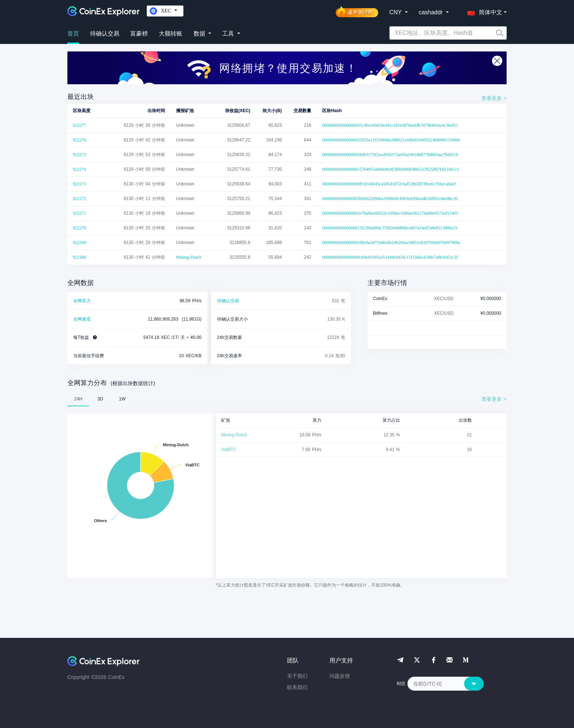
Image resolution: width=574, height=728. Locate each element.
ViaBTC (229, 450)
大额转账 (171, 34)
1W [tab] (122, 399)
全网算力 (82, 301)
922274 (79, 169)
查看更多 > (494, 98)
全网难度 (82, 319)
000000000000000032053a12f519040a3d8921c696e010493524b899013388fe (391, 140)
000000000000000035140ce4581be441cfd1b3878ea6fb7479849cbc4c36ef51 (390, 125)
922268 (79, 257)
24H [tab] (78, 399)
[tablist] (287, 399)
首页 (73, 34)
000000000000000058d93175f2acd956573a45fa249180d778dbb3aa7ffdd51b (390, 155)
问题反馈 (340, 676)
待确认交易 (105, 34)
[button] (483, 11)
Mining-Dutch (189, 257)
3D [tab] (100, 399)
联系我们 (297, 687)
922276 (79, 140)
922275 (79, 155)
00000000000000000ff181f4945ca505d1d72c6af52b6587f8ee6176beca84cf (389, 184)
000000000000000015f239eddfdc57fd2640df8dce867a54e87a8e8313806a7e (390, 228)
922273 (79, 184)
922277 (79, 125)
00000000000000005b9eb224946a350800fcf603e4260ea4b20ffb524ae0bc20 (390, 199)
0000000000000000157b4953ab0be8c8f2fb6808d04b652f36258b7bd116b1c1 (391, 169)
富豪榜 (139, 34)
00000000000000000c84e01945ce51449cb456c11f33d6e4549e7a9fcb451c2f (390, 257)
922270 (79, 228)
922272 (79, 199)
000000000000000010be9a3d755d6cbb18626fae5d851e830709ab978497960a (391, 243)
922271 (79, 213)
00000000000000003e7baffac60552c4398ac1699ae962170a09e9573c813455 (390, 213)
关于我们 (297, 676)
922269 (79, 243)
